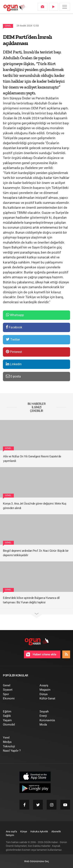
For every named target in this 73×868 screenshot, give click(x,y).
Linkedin (14, 364)
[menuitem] (42, 7)
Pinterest (14, 352)
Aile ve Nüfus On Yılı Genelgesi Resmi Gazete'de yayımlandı (32, 459)
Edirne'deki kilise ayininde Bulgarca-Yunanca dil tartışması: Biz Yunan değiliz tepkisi (31, 600)
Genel (8, 26)
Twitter (13, 339)
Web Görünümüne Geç (37, 861)
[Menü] (65, 7)
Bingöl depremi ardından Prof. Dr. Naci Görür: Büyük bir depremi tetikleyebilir (36, 553)
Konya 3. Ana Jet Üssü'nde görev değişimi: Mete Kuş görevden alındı (35, 506)
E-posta (13, 376)
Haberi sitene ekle (41, 654)
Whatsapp (15, 315)
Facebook (14, 327)
